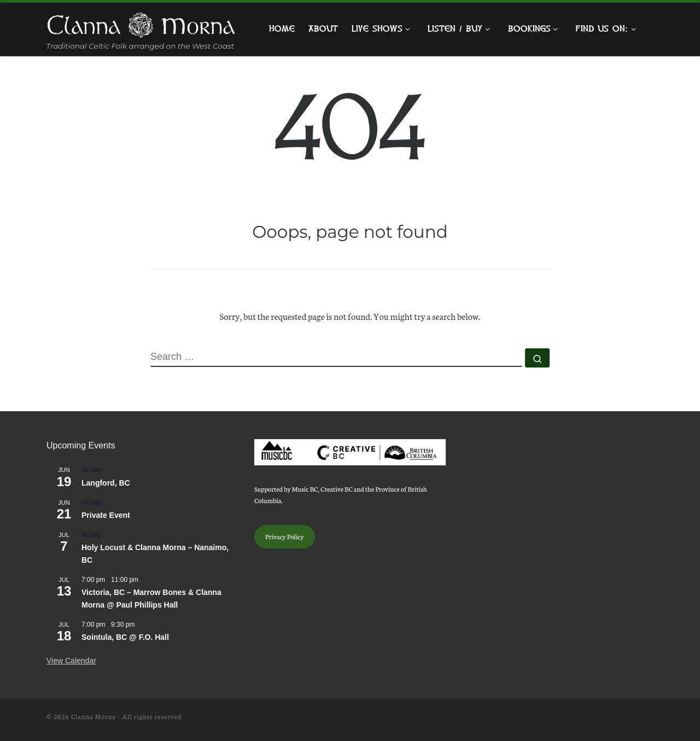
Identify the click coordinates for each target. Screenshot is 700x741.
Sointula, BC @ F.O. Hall (125, 637)
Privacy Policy (285, 536)
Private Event (106, 515)
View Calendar (71, 661)
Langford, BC (106, 483)
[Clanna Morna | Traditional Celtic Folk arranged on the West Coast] (141, 23)
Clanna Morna (94, 716)
